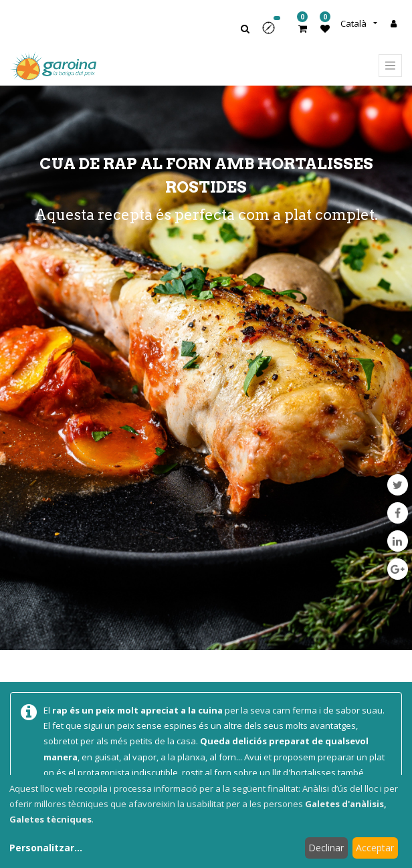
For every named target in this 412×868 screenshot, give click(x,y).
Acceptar (375, 848)
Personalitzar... (46, 848)
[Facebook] (398, 513)
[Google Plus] (398, 569)
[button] (273, 32)
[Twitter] (398, 485)
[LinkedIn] (398, 541)
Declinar (326, 848)
